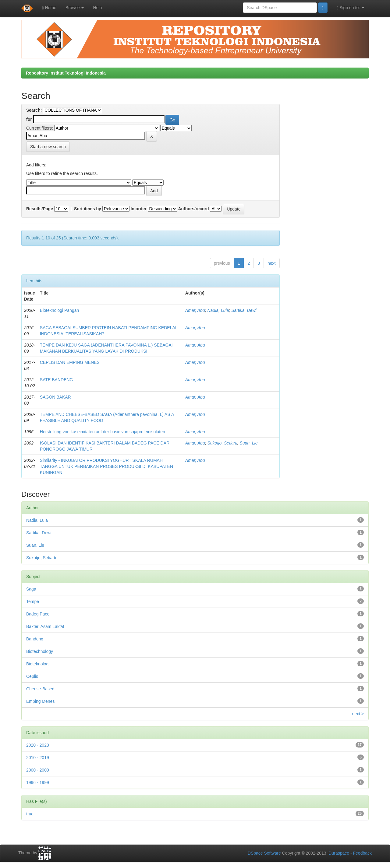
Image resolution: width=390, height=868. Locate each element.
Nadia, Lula (218, 310)
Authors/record (193, 209)
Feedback (362, 853)
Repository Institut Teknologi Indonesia (66, 73)
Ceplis (32, 676)
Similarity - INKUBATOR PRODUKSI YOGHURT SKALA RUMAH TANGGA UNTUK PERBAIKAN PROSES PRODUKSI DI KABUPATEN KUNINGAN (106, 466)
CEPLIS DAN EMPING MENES (70, 362)
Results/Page (40, 209)
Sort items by (88, 209)
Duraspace (339, 853)
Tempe (33, 601)
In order (139, 209)
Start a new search (48, 147)
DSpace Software (264, 853)
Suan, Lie (248, 443)
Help (97, 8)
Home (49, 8)
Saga (31, 589)
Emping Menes (40, 701)
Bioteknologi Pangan (59, 310)
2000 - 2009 (38, 770)
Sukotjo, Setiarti (222, 443)
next (271, 263)
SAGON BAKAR (55, 397)
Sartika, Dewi (244, 310)
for (29, 119)
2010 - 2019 (38, 758)
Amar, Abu (195, 310)
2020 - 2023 (38, 745)
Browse (75, 8)
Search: (34, 110)
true (30, 814)
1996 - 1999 (38, 783)
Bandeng (35, 639)
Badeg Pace (38, 614)
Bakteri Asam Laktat (45, 626)
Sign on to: (350, 8)
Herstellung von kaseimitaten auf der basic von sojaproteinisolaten (103, 432)
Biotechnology (40, 651)
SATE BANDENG (57, 380)
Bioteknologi (38, 664)
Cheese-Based (40, 689)
